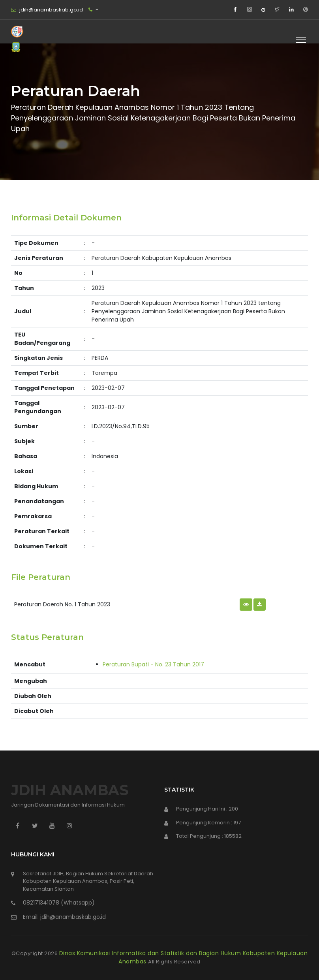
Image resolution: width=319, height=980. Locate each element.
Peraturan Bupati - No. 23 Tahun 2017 (153, 664)
